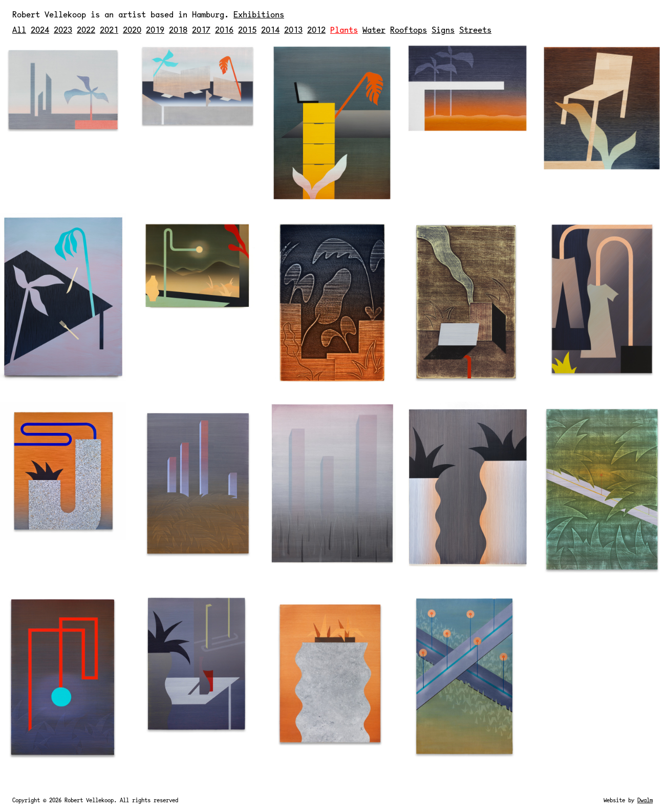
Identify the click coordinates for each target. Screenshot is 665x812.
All (19, 29)
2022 (86, 29)
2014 (270, 29)
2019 (155, 29)
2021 (109, 29)
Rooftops (409, 29)
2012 (316, 29)
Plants (344, 29)
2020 (132, 29)
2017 (201, 29)
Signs (443, 29)
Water (374, 29)
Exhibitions (259, 14)
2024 (40, 29)
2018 (178, 29)
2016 (224, 29)
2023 (63, 29)
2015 (247, 29)
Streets (475, 29)
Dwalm (645, 800)
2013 (293, 29)
